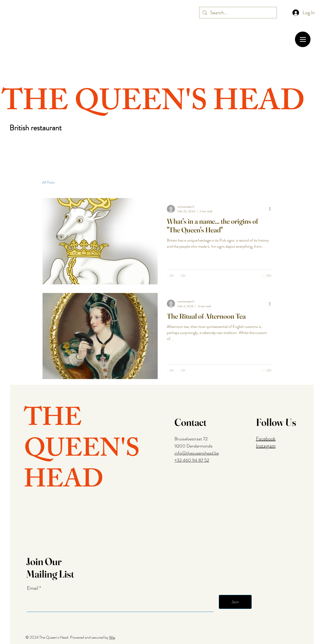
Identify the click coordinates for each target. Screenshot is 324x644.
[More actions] (272, 209)
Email (33, 588)
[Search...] (238, 13)
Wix (112, 637)
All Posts (48, 182)
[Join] (235, 602)
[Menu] (303, 39)
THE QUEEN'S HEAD (153, 105)
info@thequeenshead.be (197, 453)
